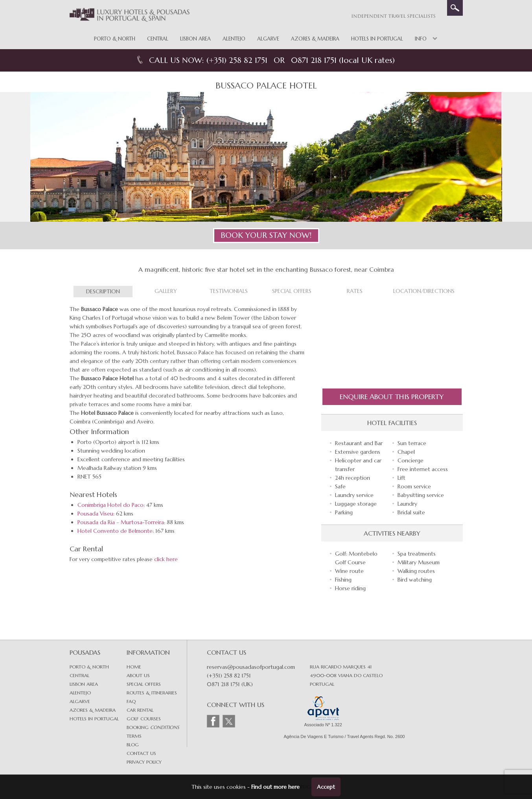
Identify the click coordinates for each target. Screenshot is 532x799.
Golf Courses (144, 719)
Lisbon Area (195, 39)
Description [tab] (103, 291)
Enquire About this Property (392, 397)
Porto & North (115, 39)
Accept (326, 787)
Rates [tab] (355, 291)
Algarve (268, 39)
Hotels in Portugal (377, 39)
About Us (138, 675)
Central (158, 39)
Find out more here (275, 787)
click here (166, 559)
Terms (134, 736)
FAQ (131, 701)
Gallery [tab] (166, 291)
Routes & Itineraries (152, 693)
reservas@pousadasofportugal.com (251, 667)
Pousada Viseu (95, 514)
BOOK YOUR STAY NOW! (266, 235)
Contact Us (141, 753)
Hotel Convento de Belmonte (115, 531)
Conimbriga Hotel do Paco (110, 505)
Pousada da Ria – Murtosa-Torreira (121, 522)
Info (421, 39)
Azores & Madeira (315, 39)
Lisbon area (84, 684)
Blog (133, 745)
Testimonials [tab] (229, 291)
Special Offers (144, 684)
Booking (153, 727)
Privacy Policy (144, 762)
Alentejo (234, 39)
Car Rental (140, 710)
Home (134, 667)
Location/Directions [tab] (424, 291)
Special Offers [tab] (292, 291)
